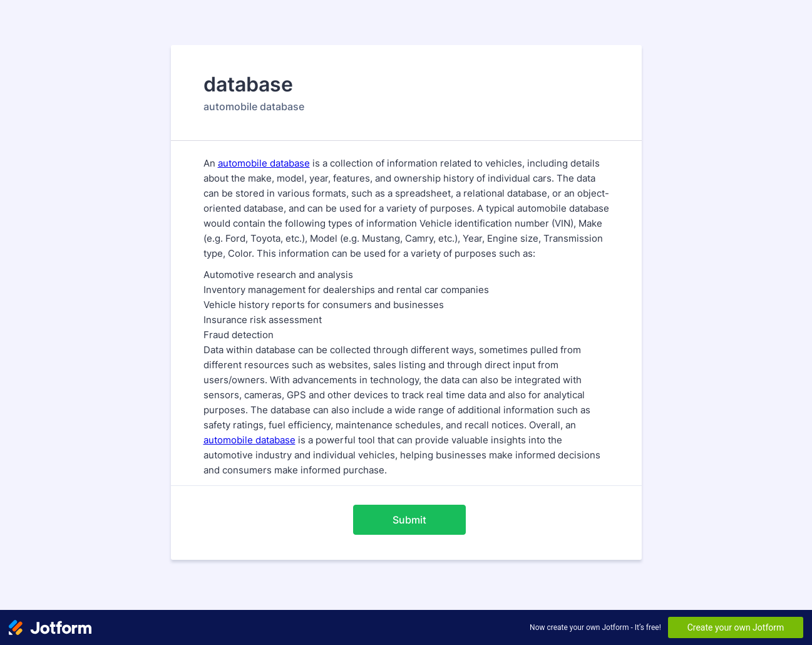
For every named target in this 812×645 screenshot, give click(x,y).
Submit (409, 520)
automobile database (264, 163)
